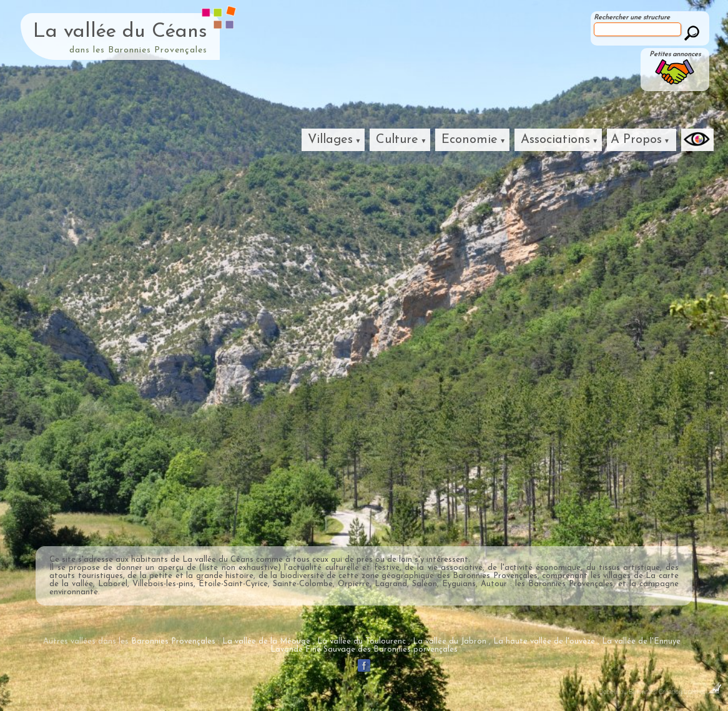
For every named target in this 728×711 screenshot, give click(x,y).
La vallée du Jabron (450, 641)
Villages (330, 140)
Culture (397, 140)
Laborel (113, 584)
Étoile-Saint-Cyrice (233, 584)
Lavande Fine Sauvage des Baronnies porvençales (364, 650)
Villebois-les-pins (163, 584)
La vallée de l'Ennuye (641, 641)
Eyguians (459, 584)
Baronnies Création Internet (675, 692)
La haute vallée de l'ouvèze (544, 641)
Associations (555, 140)
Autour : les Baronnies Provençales (547, 584)
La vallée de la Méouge (266, 641)
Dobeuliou (613, 692)
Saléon (425, 584)
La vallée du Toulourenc (362, 641)
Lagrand (391, 584)
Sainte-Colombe (303, 584)
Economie (470, 140)
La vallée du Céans (120, 32)
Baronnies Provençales (495, 576)
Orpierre (354, 584)
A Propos (636, 140)
